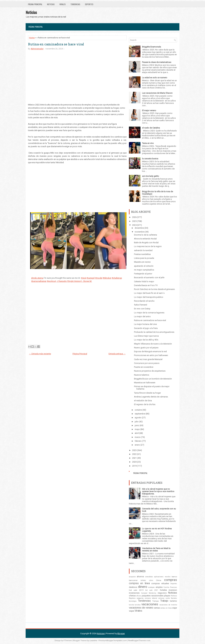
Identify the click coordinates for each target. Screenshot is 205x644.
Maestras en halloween (145, 383)
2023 (134, 450)
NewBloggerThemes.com (139, 641)
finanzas (174, 587)
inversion (173, 590)
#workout (51, 281)
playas (167, 596)
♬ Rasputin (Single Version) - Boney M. (74, 281)
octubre (138, 410)
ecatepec (152, 587)
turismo (173, 601)
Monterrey (152, 593)
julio (137, 422)
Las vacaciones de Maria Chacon (157, 93)
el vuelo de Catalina (151, 128)
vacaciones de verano (141, 608)
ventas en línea (166, 608)
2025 (134, 221)
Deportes (89, 4)
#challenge (117, 278)
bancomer (133, 580)
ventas (157, 608)
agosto (138, 418)
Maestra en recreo (142, 262)
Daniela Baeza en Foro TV (146, 285)
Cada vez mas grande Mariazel (148, 359)
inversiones (134, 593)
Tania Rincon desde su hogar (147, 393)
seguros (140, 598)
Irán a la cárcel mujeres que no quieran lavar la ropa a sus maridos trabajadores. (158, 491)
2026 (134, 217)
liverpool (144, 593)
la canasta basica (150, 159)
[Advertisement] (77, 77)
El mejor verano (149, 110)
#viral (84, 278)
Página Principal (35, 4)
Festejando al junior (143, 274)
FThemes (68, 641)
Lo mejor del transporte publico (149, 297)
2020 (134, 462)
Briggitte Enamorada (152, 47)
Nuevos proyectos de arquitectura (150, 371)
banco (174, 577)
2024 (134, 225)
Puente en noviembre (144, 367)
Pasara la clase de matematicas (157, 62)
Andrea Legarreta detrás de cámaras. (151, 397)
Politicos (174, 596)
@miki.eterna (37, 278)
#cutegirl (91, 278)
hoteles (163, 590)
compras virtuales (160, 583)
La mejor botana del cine (145, 324)
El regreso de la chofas (145, 404)
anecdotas (149, 577)
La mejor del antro (142, 316)
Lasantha (93, 641)
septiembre (140, 414)
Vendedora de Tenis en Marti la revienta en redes (156, 550)
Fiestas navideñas (142, 254)
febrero (138, 441)
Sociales (174, 598)
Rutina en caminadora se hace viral (56, 44)
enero (137, 445)
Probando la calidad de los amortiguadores (154, 332)
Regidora (132, 598)
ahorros (140, 577)
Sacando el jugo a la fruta (146, 328)
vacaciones (150, 604)
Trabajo (164, 601)
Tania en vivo (148, 143)
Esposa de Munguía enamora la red (150, 351)
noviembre (140, 232)
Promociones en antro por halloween (151, 355)
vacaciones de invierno (168, 605)
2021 (134, 458)
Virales (63, 4)
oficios (139, 596)
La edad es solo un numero (155, 78)
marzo (138, 437)
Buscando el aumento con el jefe (149, 277)
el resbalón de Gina (143, 401)
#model (99, 278)
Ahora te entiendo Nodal (145, 239)
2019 (134, 466)
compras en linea (139, 583)
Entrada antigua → (117, 354)
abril (137, 433)
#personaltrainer (39, 281)
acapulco (132, 577)
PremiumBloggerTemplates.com (113, 641)
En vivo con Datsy (142, 309)
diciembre (139, 228)
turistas (138, 605)
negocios (162, 593)
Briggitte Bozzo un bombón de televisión (153, 379)
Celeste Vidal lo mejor (144, 281)
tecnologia (133, 601)
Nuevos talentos (142, 375)
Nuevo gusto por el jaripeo (146, 348)
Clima (159, 580)
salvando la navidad (143, 250)
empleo (159, 587)
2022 (134, 454)
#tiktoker (107, 278)
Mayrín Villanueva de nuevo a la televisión (153, 344)
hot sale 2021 (152, 590)
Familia (166, 587)
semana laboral (151, 598)
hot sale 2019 (136, 590)
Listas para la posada (144, 258)
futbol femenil (141, 305)
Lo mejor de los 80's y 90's (146, 340)
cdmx (151, 580)
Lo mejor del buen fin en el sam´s (149, 293)
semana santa (164, 598)
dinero (143, 587)
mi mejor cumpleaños (144, 270)
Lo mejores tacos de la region (148, 246)
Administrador (37, 49)
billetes (143, 580)
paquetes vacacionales (153, 596)
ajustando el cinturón (144, 266)
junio (137, 425)
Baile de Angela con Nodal (146, 243)
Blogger (121, 633)
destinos (133, 587)
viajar (175, 608)
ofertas (132, 596)
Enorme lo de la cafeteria (146, 235)
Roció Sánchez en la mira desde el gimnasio (154, 289)
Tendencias (75, 4)
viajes (132, 611)
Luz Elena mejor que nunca (146, 336)
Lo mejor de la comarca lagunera (149, 313)
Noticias (51, 4)
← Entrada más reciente (40, 354)
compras (171, 580)
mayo (137, 429)
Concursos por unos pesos (147, 363)
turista (131, 605)
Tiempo (156, 601)
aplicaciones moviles (162, 577)
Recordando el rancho (144, 301)
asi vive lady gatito (151, 176)
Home (32, 38)
